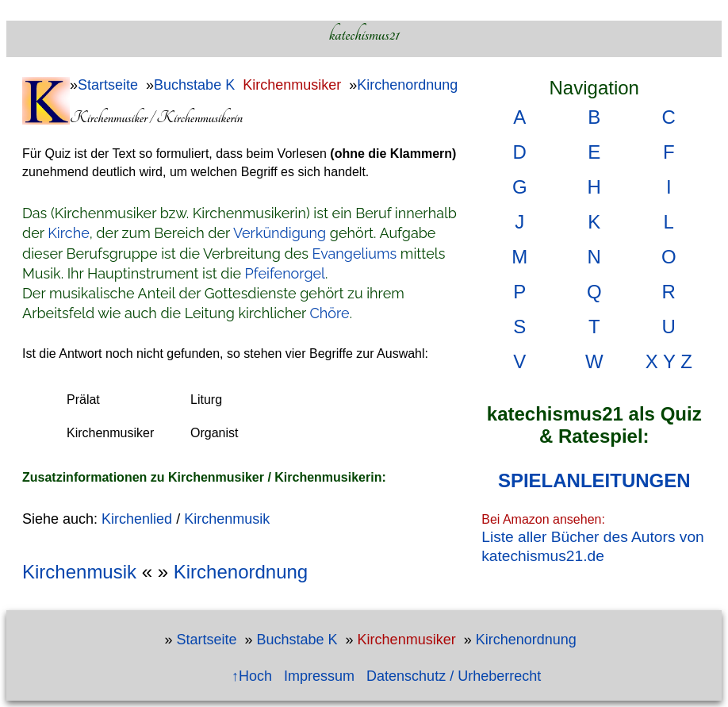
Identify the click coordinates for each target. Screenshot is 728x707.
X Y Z (669, 361)
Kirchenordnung (407, 85)
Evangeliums (355, 254)
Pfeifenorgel (285, 273)
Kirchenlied (137, 519)
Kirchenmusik (227, 519)
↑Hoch (252, 676)
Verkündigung (280, 233)
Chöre (330, 313)
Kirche (68, 233)
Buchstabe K (194, 85)
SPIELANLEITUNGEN (594, 480)
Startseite (108, 85)
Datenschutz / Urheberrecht (454, 676)
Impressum (319, 676)
